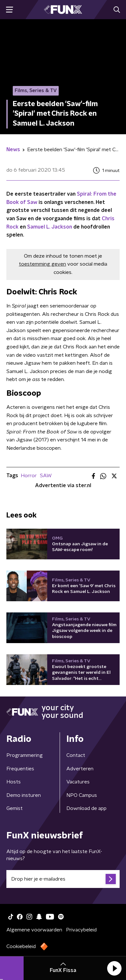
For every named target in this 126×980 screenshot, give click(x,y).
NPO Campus (82, 795)
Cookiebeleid (21, 946)
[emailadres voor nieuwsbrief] (63, 879)
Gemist (15, 808)
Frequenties (20, 769)
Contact (76, 755)
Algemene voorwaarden (34, 930)
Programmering (25, 755)
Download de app (86, 808)
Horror (29, 476)
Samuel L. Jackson (50, 227)
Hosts (14, 782)
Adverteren (80, 769)
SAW (46, 476)
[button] (114, 968)
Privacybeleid (81, 930)
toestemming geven (42, 264)
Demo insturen (24, 795)
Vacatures (78, 782)
